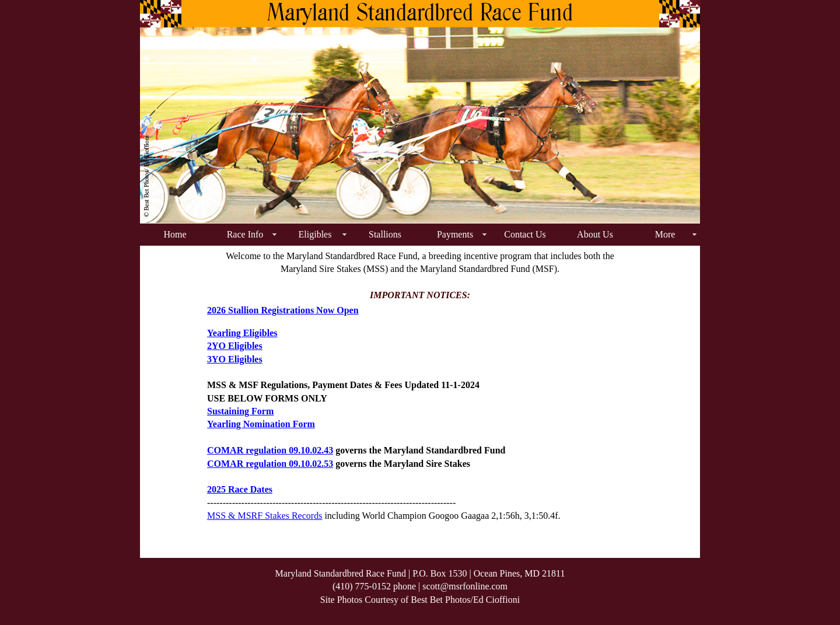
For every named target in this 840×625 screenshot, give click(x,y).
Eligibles (315, 234)
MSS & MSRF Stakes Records (265, 516)
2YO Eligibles (235, 346)
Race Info (245, 234)
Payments (455, 234)
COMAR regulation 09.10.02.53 (270, 464)
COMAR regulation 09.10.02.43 (270, 450)
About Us (595, 234)
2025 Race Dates (240, 489)
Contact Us (525, 234)
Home (175, 234)
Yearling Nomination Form (261, 424)
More (665, 234)
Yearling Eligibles (242, 333)
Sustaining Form (240, 411)
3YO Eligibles (235, 359)
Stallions (385, 234)
